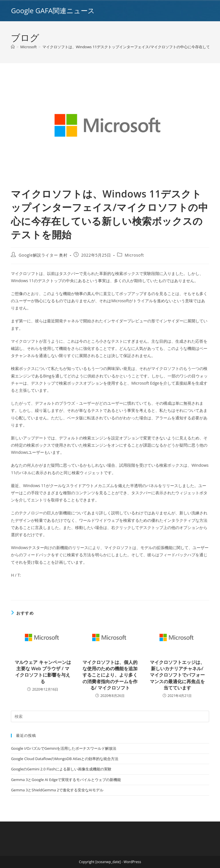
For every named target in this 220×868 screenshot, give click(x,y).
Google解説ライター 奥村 (43, 255)
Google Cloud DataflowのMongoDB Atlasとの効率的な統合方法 (65, 759)
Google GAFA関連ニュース (53, 10)
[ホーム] (13, 47)
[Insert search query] (110, 716)
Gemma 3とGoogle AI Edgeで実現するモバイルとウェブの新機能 (66, 780)
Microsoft (134, 255)
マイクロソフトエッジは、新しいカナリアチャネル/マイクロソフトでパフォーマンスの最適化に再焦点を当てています (177, 675)
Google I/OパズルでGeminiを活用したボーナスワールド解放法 (64, 748)
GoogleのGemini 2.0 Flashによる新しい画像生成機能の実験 (61, 769)
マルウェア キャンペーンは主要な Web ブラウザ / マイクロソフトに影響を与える (43, 672)
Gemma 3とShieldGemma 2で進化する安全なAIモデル (57, 790)
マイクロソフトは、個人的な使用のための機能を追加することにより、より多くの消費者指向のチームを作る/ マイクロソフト (110, 675)
